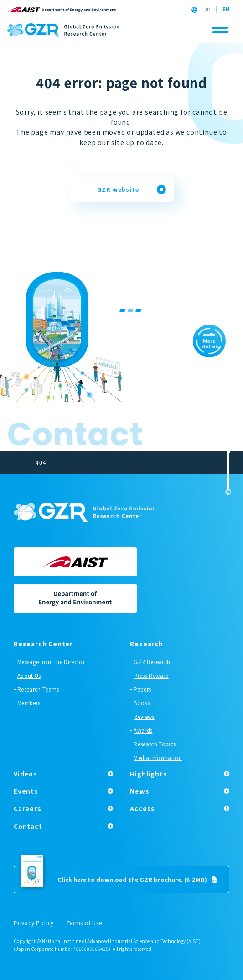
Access (142, 808)
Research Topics (155, 744)
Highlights (148, 774)
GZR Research (152, 662)
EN (226, 10)
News (140, 791)
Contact (28, 826)
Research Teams (38, 689)
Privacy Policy (34, 923)
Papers (142, 689)
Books (142, 703)
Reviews (144, 717)
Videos (26, 774)
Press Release (151, 676)
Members (29, 703)
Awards (143, 730)
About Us (29, 676)
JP (207, 10)
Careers (28, 808)
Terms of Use (84, 923)
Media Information (158, 758)
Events (26, 791)
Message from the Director (51, 662)
